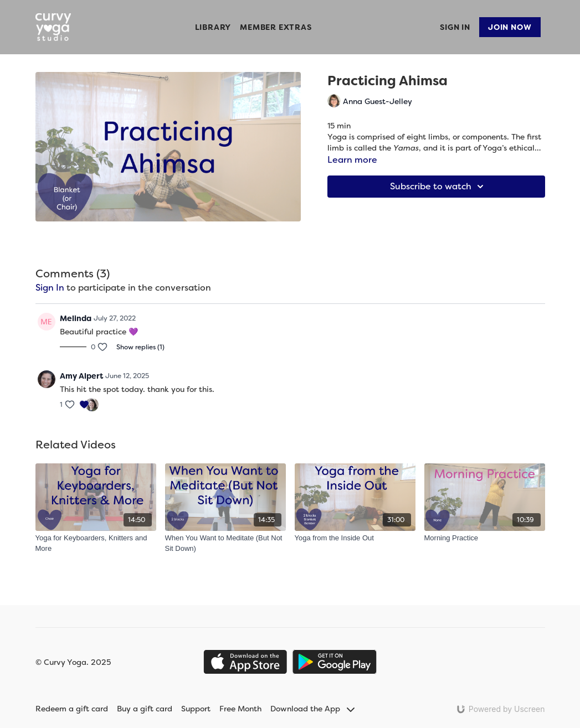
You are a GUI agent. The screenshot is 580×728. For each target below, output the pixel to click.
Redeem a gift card (72, 709)
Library (213, 27)
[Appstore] (245, 662)
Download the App (312, 709)
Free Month (240, 709)
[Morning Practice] (485, 538)
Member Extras (276, 27)
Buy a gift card (145, 709)
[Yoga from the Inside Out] (355, 538)
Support (196, 709)
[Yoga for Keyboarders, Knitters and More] (96, 543)
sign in (50, 288)
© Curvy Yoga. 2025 (73, 662)
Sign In (455, 27)
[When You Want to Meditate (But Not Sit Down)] (225, 543)
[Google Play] (335, 662)
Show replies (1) (140, 347)
